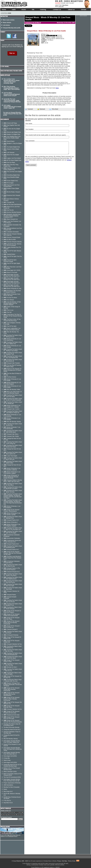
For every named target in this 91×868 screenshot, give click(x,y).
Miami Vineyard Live (11, 219)
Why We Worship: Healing (12, 422)
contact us (57, 10)
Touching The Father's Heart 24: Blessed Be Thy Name (13, 488)
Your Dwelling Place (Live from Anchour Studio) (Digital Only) (12, 138)
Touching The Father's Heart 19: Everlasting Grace (13, 547)
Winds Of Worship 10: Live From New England (12, 383)
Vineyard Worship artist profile (12, 28)
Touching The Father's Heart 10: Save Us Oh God (13, 601)
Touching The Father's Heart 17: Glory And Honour (13, 582)
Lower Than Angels (10, 456)
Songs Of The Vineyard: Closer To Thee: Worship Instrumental (12, 699)
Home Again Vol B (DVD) (10, 762)
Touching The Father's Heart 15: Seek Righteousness (13, 578)
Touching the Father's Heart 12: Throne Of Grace (13, 608)
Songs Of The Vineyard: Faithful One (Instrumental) (12, 615)
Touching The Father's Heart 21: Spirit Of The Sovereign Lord (13, 529)
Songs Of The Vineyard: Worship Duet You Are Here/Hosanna (12, 694)
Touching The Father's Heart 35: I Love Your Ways (13, 396)
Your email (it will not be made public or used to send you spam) (45, 135)
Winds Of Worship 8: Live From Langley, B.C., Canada (12, 406)
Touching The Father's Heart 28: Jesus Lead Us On (13, 453)
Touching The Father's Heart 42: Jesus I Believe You (13, 343)
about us (71, 10)
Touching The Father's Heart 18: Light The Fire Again (13, 532)
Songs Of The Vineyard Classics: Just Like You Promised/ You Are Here (13, 553)
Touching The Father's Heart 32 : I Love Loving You (13, 443)
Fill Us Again (9, 183)
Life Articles (6, 25)
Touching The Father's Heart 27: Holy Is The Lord (13, 459)
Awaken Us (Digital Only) (12, 134)
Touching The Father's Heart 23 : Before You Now (13, 491)
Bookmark (41, 109)
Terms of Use (72, 861)
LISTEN (58, 3)
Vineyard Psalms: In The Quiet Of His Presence (12, 569)
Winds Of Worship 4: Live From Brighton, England (12, 525)
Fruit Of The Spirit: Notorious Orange (10, 261)
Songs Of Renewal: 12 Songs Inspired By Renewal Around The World (11, 477)
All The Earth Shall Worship (13, 204)
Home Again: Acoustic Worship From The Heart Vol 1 (12, 275)
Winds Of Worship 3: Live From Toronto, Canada (12, 514)
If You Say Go (7, 801)
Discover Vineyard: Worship (13, 242)
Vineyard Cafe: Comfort (11, 409)
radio (13, 10)
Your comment (30, 141)
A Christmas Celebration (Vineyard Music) (12, 562)
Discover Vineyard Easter (12, 237)
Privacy (59, 861)
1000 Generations (8, 785)
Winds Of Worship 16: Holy (12, 289)
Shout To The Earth (10, 272)
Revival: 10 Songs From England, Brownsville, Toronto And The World (13, 685)
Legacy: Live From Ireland (12, 158)
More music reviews (9, 20)
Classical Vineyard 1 (11, 629)
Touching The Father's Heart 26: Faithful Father (13, 462)
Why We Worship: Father (12, 390)
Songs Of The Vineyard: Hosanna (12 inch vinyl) (12, 712)
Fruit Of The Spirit (10, 326)
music (23, 10)
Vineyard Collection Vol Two (13, 644)
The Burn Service (10, 377)
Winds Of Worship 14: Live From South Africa (12, 340)
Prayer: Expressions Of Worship (12, 783)
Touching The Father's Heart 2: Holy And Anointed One (13, 654)
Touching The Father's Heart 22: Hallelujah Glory (13, 517)
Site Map (64, 861)
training (42, 10)
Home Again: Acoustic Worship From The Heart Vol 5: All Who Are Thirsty (13, 749)
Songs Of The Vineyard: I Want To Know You (12, 627)
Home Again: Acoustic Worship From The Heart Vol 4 (12, 286)
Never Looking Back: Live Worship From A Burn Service (12, 329)
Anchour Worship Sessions (12, 212)
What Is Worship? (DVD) (10, 772)
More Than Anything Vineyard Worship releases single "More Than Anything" (12, 88)
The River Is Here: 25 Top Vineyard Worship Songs (12, 320)
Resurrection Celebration (12, 538)
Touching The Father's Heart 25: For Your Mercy (13, 484)
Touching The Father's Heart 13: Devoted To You (13, 604)
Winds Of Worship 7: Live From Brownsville (12, 428)
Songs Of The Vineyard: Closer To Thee (12, 661)
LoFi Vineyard (9, 153)
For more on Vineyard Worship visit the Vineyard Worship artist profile (12, 114)
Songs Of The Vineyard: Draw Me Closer (12, 706)
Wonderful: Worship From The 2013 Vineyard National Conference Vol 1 (12, 216)
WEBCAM (65, 3)
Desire (5, 789)
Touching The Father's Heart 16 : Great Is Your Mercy (13, 575)
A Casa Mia (7, 758)
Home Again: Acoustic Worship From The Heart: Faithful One (12, 742)
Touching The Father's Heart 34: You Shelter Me (13, 403)
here (57, 88)
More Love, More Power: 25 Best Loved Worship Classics (13, 392)
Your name (29, 124)
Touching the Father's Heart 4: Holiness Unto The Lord (13, 680)
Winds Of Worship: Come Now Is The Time (12, 295)
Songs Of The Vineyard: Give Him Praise (12, 618)
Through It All (9, 202)
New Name (65, 5)
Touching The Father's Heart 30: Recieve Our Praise (13, 446)
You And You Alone (10, 298)
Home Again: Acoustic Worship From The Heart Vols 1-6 (12, 753)
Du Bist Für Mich (10, 240)
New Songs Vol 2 (8, 791)
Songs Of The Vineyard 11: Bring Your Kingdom (12, 611)
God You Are (9, 210)
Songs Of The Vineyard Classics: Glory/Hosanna (11, 510)
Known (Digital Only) (11, 181)
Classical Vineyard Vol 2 (12, 572)
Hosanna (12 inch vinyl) (11, 715)
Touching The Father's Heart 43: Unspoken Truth (13, 353)
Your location (29, 129)
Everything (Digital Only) (12, 175)
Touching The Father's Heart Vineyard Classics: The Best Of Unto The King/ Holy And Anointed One (13, 502)
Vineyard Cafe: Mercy (11, 434)
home (3, 10)
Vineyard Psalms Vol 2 (11, 550)
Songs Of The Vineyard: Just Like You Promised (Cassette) (13, 721)
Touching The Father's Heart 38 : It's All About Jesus (12, 725)
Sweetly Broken (9, 254)
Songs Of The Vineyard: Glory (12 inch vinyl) (12, 718)
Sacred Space (9, 141)
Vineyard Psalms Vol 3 (11, 544)
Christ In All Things (10, 123)
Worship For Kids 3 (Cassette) (12, 787)
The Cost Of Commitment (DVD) (12, 777)
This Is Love (8, 310)
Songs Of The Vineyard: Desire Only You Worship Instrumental (12, 623)
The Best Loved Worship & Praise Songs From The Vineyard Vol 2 (12, 558)
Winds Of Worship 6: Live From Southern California (12, 469)
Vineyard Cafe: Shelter (11, 436)
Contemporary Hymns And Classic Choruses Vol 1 (12, 541)
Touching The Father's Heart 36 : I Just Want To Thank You (13, 412)
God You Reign (9, 162)
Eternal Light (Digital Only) (12, 132)
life (32, 10)
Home (9, 13)
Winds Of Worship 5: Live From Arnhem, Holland (12, 473)
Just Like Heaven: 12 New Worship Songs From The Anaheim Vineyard (12, 303)
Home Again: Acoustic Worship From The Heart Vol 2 (12, 279)
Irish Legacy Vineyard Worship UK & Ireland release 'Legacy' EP (12, 107)
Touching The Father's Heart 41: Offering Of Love (13, 336)
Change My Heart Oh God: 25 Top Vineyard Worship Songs (13, 765)
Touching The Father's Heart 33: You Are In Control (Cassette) (13, 399)
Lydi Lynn (61, 6)
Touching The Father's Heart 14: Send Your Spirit (13, 585)
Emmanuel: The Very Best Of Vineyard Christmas (12, 291)
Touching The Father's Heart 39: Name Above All (13, 360)
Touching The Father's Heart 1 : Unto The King (13, 664)
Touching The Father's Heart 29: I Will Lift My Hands (13, 431)
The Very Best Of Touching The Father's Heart (12, 366)
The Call (7, 312)
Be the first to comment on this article (43, 115)
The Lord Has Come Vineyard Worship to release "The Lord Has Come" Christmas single (12, 81)
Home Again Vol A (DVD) (10, 756)
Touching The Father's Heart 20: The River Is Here (13, 565)
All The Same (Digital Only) (12, 160)
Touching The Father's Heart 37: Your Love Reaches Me (13, 357)
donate (83, 10)
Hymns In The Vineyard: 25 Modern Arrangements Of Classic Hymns (12, 370)
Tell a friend (54, 109)
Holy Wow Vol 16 (8, 803)
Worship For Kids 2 (10, 667)
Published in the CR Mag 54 (33, 23)
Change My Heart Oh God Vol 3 (12, 730)
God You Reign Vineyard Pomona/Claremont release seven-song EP (12, 94)
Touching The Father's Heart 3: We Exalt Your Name (13, 657)
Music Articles (7, 23)
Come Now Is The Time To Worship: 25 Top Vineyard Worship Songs (13, 316)
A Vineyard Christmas (11, 635)
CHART (71, 3)
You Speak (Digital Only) (12, 147)
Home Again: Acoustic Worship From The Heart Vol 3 (12, 282)
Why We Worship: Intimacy (11, 739)
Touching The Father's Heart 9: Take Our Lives (13, 650)
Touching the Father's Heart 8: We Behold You (13, 647)
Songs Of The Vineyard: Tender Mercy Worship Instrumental (12, 689)
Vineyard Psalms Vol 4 (11, 520)
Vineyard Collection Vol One (13, 709)
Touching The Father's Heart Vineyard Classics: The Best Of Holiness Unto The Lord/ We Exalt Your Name (13, 496)
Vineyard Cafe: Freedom (12, 363)
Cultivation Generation (11, 232)
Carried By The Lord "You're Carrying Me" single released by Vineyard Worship (12, 100)
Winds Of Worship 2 (11, 522)
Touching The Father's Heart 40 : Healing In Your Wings (13, 350)
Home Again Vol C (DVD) (12, 270)
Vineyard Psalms (10, 595)
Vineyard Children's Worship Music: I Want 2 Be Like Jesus (13, 481)
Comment (29, 109)
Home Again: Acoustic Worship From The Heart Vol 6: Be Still (12, 780)
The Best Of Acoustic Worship (11, 727)
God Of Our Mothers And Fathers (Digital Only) (12, 169)
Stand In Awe (7, 760)
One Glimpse (9, 300)
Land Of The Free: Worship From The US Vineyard (12, 245)
